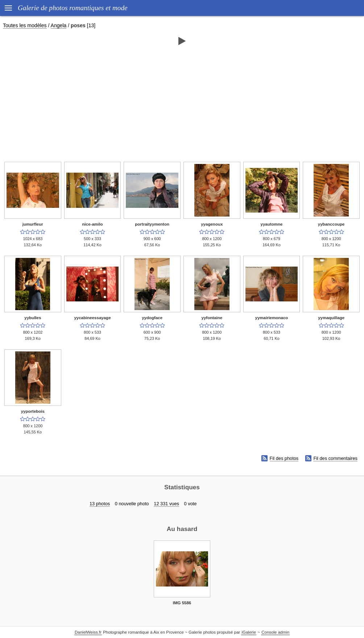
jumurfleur (33, 224)
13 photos (100, 504)
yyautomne (272, 224)
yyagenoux (212, 224)
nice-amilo (93, 224)
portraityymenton (152, 224)
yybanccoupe (331, 224)
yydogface (152, 318)
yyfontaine (212, 318)
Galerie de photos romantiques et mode (73, 8)
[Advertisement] (182, 104)
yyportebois (33, 411)
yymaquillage (331, 318)
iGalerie (249, 632)
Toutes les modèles (25, 25)
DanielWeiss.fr (88, 632)
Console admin (275, 632)
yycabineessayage (92, 318)
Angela (59, 25)
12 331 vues (166, 504)
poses (78, 25)
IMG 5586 (182, 603)
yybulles (33, 318)
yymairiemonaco (272, 318)
